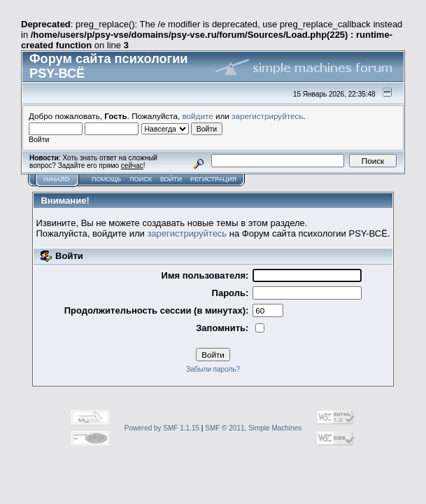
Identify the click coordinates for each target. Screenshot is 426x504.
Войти (171, 179)
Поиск (141, 179)
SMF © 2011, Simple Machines (253, 428)
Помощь (106, 179)
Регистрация (213, 179)
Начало (56, 179)
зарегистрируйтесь (267, 116)
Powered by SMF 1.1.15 (162, 428)
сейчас (132, 166)
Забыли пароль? (213, 369)
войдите (198, 116)
